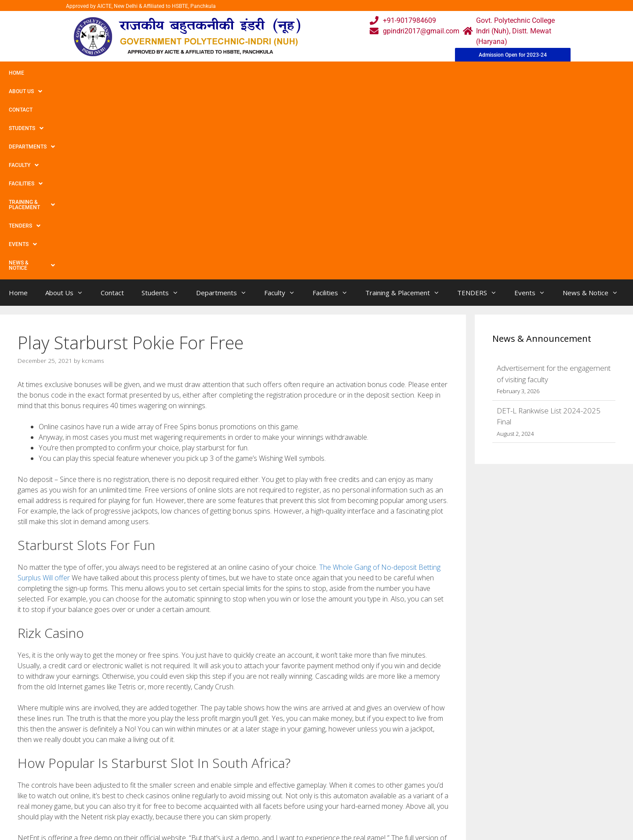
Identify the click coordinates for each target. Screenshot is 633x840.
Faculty (243, 73)
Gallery (210, 781)
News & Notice (511, 73)
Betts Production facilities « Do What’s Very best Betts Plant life (115, 684)
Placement (284, 816)
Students (138, 73)
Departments (192, 73)
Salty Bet (39, 693)
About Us (54, 73)
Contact (96, 73)
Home (16, 73)
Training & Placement (353, 73)
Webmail (281, 763)
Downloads (217, 798)
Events (460, 73)
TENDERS (417, 73)
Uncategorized (47, 675)
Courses (280, 781)
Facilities (288, 73)
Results (279, 798)
